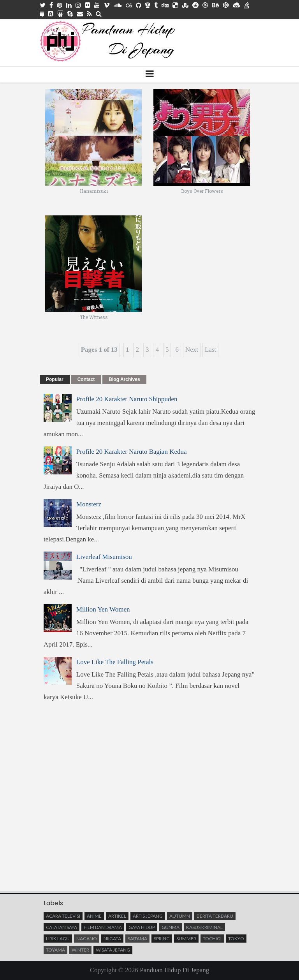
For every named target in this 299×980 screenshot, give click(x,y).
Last (210, 350)
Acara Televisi (63, 916)
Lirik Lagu (58, 939)
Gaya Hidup (142, 927)
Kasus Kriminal (204, 927)
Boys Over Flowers (202, 191)
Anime (94, 916)
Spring (162, 939)
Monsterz (89, 504)
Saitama (137, 939)
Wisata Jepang (113, 950)
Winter (80, 950)
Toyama (55, 950)
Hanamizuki (94, 191)
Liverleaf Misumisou (104, 557)
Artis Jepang (148, 916)
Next (192, 350)
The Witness (94, 317)
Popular (55, 379)
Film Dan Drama (103, 927)
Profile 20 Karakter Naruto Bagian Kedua (132, 452)
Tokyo (236, 939)
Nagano (87, 939)
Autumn (180, 916)
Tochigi (212, 939)
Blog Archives (124, 379)
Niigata (112, 939)
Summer (186, 939)
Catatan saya (62, 927)
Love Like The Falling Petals (115, 662)
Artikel (117, 916)
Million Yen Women (103, 609)
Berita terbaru (215, 916)
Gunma (171, 927)
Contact (86, 379)
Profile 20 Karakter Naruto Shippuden (127, 399)
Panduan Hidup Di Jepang (174, 970)
